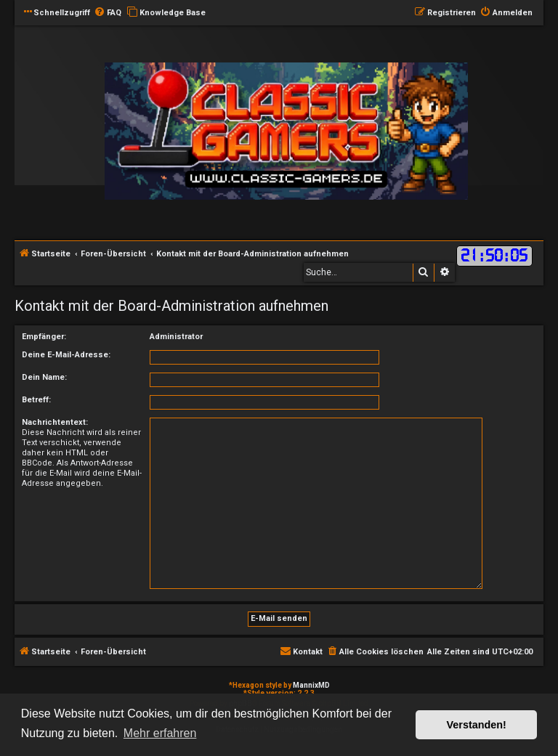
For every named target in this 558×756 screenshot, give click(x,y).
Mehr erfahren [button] (160, 733)
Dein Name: (44, 377)
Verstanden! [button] (477, 725)
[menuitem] (108, 13)
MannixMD (311, 685)
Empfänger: (44, 337)
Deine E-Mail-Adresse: (66, 355)
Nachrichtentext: (55, 422)
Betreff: (36, 400)
